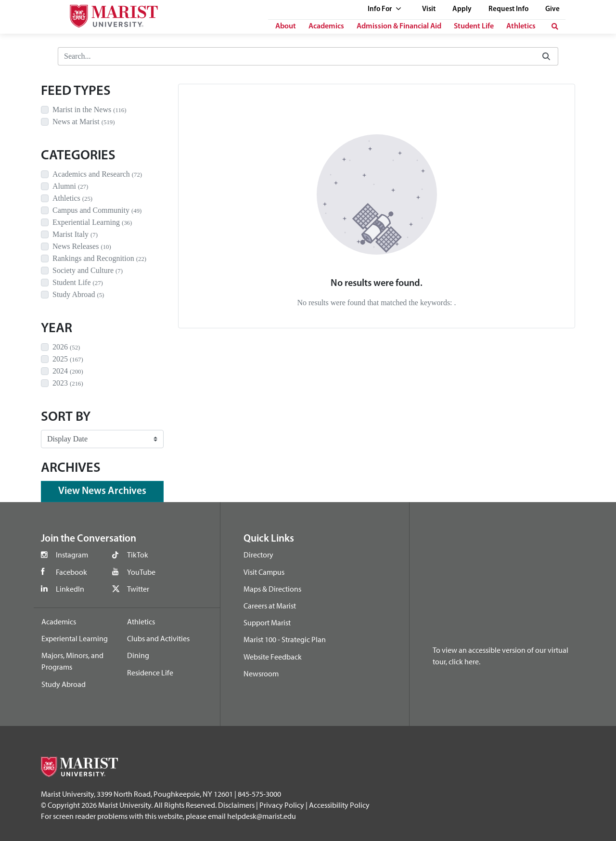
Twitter (138, 589)
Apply (462, 9)
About (286, 26)
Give (552, 9)
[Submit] (546, 57)
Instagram (72, 555)
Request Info (508, 9)
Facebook (71, 572)
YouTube (141, 572)
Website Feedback (273, 657)
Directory (258, 555)
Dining (138, 655)
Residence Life (150, 673)
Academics (326, 26)
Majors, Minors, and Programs (72, 661)
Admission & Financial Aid (399, 26)
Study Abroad (64, 684)
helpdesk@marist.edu (262, 816)
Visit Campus (264, 572)
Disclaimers (236, 805)
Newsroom (261, 673)
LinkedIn (70, 589)
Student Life (474, 26)
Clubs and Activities (158, 638)
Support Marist (267, 622)
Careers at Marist (270, 606)
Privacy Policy (282, 805)
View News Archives (102, 491)
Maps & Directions (272, 589)
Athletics (521, 26)
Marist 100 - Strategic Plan (285, 639)
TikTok (138, 555)
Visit (429, 9)
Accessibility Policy (339, 805)
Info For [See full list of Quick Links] (385, 9)
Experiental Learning (75, 638)
